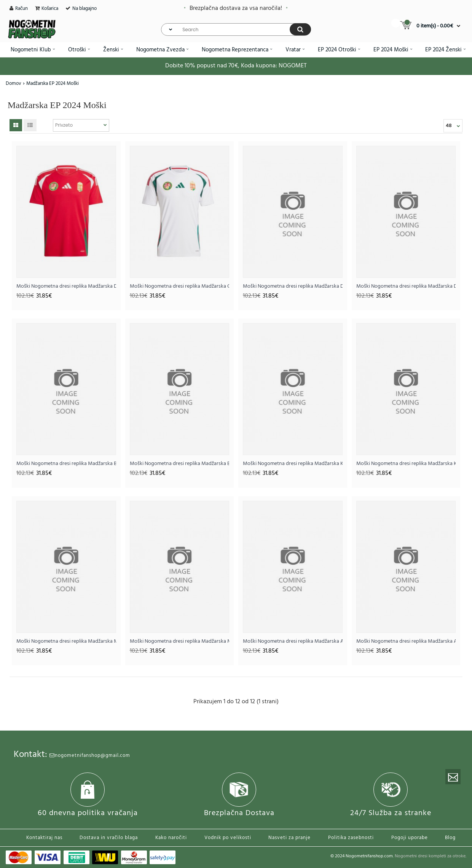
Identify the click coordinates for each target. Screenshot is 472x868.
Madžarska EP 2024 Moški (53, 84)
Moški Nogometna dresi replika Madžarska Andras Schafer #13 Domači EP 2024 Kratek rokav (293, 641)
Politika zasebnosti (351, 838)
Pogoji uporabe (410, 838)
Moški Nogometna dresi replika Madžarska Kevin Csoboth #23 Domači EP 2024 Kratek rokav (293, 464)
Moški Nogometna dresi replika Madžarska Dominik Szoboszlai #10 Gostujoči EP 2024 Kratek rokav (406, 286)
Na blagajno (85, 9)
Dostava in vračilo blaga (109, 838)
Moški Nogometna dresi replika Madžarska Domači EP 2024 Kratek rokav (66, 286)
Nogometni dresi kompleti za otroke (430, 856)
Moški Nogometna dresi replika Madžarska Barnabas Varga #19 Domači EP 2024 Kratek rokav (66, 464)
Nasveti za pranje (289, 838)
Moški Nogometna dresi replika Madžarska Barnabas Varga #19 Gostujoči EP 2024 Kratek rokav (180, 464)
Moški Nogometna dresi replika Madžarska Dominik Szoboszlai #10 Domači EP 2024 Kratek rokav (293, 286)
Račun (22, 9)
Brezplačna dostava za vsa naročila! (236, 8)
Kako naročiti (171, 838)
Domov (14, 84)
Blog (450, 838)
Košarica (50, 9)
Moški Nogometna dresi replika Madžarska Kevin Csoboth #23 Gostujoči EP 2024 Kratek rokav (406, 464)
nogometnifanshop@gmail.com (90, 756)
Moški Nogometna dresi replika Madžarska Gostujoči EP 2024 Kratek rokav (180, 286)
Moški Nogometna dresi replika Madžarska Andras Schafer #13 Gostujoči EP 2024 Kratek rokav (406, 641)
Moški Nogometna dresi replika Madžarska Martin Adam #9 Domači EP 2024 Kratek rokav (66, 641)
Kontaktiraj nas (44, 838)
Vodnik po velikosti (228, 838)
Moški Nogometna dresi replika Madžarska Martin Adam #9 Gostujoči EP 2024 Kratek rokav (180, 641)
